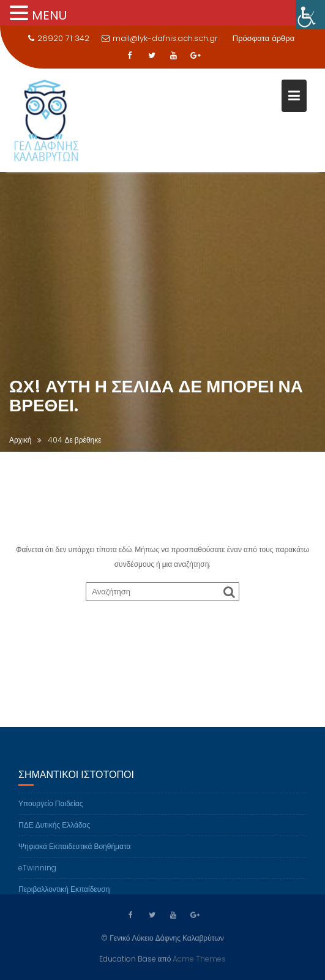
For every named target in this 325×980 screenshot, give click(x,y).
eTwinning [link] (37, 872)
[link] (310, 15)
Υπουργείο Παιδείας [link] (51, 808)
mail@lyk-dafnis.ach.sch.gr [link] (160, 38)
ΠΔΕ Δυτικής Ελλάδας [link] (54, 829)
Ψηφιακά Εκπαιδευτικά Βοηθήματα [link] (74, 851)
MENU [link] (49, 15)
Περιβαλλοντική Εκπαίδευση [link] (64, 893)
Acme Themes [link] (199, 958)
